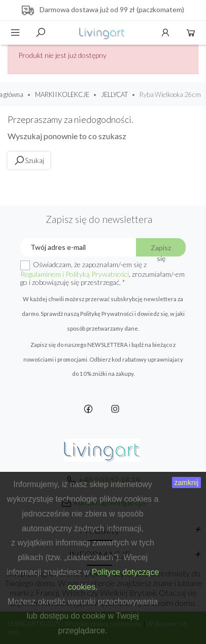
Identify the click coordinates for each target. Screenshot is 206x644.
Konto (165, 33)
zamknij (186, 482)
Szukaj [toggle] (41, 33)
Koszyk (191, 33)
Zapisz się (161, 250)
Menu (15, 33)
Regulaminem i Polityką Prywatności (75, 274)
